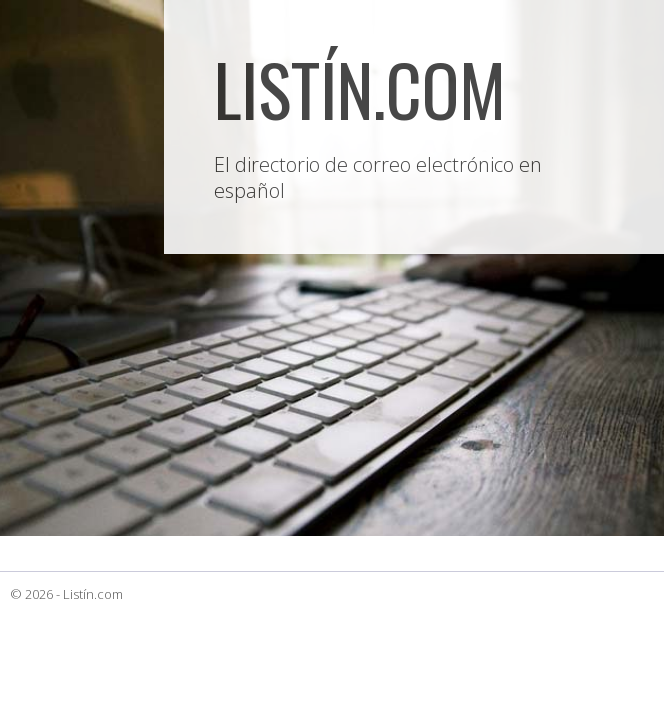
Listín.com (93, 594)
